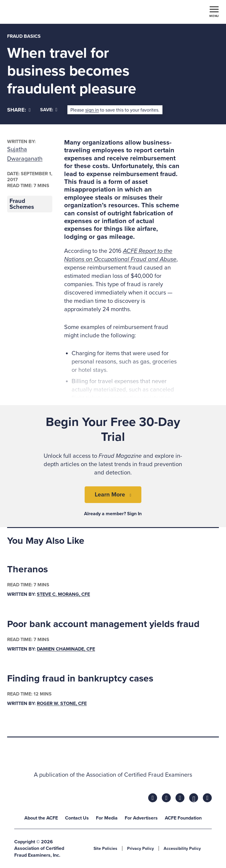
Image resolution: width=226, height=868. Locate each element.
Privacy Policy (140, 849)
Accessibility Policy (182, 849)
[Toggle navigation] (214, 11)
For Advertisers (141, 818)
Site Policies (105, 849)
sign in (92, 110)
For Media (107, 818)
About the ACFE (41, 818)
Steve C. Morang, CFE (63, 594)
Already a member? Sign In (113, 514)
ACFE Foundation (183, 818)
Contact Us (77, 818)
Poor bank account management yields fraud (103, 624)
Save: (49, 110)
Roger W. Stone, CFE (62, 704)
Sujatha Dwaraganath (25, 154)
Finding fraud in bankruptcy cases (80, 679)
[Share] (19, 110)
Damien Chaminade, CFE (66, 649)
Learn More (110, 495)
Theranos (27, 569)
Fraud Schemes (22, 204)
